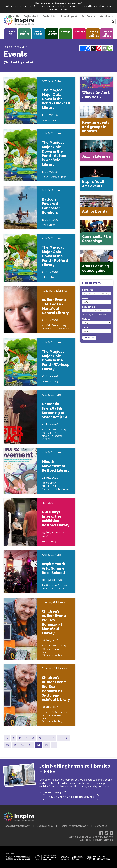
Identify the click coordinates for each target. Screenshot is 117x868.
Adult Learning (53, 33)
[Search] (113, 22)
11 (15, 745)
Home (7, 47)
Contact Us (49, 16)
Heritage (80, 32)
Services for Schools (107, 34)
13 (31, 745)
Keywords (88, 290)
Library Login (67, 16)
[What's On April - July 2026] (97, 89)
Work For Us (107, 16)
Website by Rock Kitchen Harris (95, 840)
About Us (14, 16)
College (66, 32)
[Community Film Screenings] (97, 233)
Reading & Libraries (94, 34)
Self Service (89, 16)
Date (85, 298)
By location (89, 307)
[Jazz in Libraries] (97, 151)
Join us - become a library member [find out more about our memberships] (71, 797)
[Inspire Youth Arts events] (97, 178)
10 (8, 745)
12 (23, 745)
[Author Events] (97, 206)
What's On (11, 33)
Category (87, 319)
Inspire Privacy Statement (74, 826)
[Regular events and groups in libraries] (97, 121)
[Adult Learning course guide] (97, 263)
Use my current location (95, 315)
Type (85, 327)
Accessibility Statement (17, 826)
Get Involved (31, 16)
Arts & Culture (38, 33)
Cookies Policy (45, 826)
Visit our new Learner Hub (19, 6)
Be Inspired (25, 33)
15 (46, 745)
